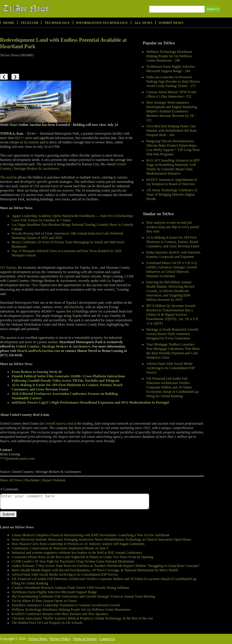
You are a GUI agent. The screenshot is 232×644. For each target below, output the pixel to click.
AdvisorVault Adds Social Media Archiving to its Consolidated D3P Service (171, 368)
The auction (8, 177)
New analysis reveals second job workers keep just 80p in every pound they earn (173, 227)
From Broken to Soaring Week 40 (37, 372)
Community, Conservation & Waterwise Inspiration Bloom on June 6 (60, 548)
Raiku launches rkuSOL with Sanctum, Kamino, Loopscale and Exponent (174, 255)
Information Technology (102, 23)
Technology (57, 23)
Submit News (171, 23)
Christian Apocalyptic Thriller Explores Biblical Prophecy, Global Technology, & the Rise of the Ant (82, 618)
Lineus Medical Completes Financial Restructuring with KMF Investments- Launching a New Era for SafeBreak (91, 535)
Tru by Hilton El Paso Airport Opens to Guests (44, 601)
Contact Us (107, 639)
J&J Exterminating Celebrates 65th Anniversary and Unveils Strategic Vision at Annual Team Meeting (83, 596)
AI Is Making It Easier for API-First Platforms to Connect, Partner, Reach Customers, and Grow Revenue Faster (173, 242)
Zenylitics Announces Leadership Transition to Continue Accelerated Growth (66, 605)
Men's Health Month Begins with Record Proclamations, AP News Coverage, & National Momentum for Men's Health (95, 570)
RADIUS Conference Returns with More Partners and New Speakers (60, 614)
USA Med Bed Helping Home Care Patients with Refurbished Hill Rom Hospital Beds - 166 (171, 131)
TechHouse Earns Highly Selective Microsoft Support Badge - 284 (171, 69)
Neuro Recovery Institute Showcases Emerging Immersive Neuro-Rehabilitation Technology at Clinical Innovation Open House (101, 539)
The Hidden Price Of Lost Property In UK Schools (47, 623)
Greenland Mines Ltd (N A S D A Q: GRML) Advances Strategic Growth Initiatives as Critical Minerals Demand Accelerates (172, 269)
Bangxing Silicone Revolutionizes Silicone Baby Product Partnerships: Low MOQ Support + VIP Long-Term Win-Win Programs (173, 148)
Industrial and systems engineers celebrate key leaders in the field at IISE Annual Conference (77, 553)
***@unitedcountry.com (17, 459)
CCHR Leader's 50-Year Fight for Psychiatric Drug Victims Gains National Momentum (73, 561)
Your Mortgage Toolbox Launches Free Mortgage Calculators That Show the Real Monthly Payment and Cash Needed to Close (173, 351)
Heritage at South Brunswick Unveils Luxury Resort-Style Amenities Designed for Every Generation (172, 334)
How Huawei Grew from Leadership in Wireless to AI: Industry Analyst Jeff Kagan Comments (78, 544)
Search (213, 16)
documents (31, 142)
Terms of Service (85, 639)
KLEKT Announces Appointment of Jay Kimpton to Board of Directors (172, 182)
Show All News (11, 480)
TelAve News (43, 8)
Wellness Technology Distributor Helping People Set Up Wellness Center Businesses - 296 (169, 56)
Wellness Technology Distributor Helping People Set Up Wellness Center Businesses (71, 610)
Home (9, 23)
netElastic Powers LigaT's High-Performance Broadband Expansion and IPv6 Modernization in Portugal (90, 402)
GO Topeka (8, 268)
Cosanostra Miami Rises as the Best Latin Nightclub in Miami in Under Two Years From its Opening (82, 557)
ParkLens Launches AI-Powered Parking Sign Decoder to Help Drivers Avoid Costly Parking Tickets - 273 (173, 81)
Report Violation (54, 480)
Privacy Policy (60, 639)
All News (143, 23)
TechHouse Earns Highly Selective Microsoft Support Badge (54, 592)
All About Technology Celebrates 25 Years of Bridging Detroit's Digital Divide (172, 195)
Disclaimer (32, 480)
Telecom (29, 23)
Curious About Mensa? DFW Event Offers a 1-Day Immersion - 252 (171, 94)
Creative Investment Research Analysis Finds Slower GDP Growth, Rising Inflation (70, 588)
